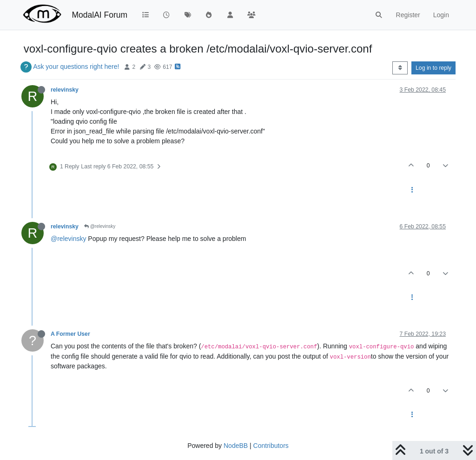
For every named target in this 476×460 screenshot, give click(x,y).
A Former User (70, 334)
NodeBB (236, 446)
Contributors (271, 446)
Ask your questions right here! (76, 67)
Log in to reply (433, 68)
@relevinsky (100, 226)
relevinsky (65, 90)
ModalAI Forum (99, 15)
